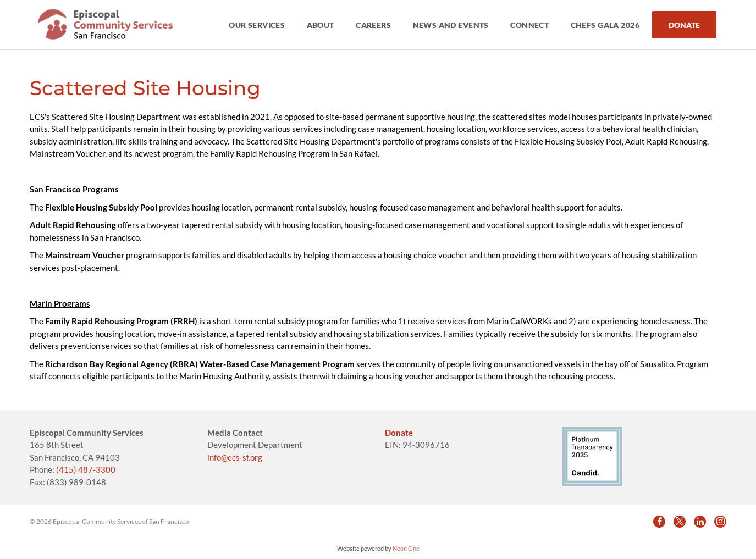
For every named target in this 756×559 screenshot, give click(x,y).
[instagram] (720, 522)
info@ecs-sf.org (235, 457)
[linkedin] (700, 522)
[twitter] (680, 522)
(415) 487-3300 (86, 469)
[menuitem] (258, 25)
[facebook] (659, 522)
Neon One (406, 548)
